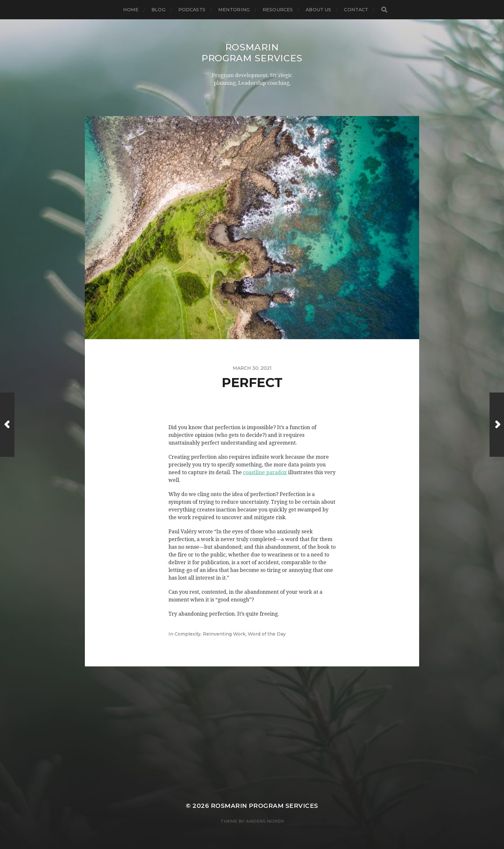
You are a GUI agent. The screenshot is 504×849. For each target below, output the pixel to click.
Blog (158, 10)
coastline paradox (265, 472)
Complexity (188, 634)
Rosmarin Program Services (252, 53)
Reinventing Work (224, 634)
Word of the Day (267, 634)
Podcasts (192, 10)
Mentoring (234, 10)
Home (131, 10)
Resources (278, 10)
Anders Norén (265, 821)
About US (318, 10)
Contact (356, 10)
